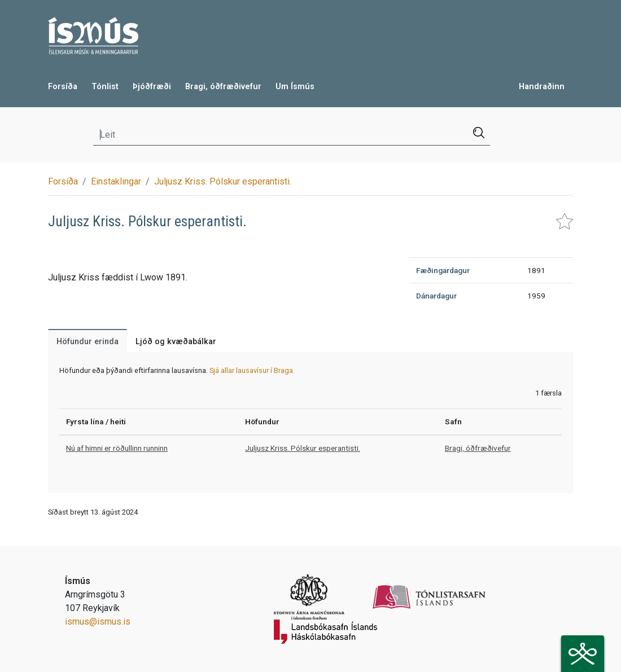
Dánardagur (436, 296)
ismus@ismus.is (98, 622)
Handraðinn (542, 87)
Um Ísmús (295, 87)
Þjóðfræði (152, 87)
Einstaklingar (116, 181)
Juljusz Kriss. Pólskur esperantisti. (223, 181)
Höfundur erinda (88, 342)
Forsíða (63, 87)
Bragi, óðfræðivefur (223, 87)
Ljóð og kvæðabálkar (176, 342)
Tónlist (105, 87)
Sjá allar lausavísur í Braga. (252, 370)
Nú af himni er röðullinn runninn (117, 448)
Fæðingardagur (443, 270)
